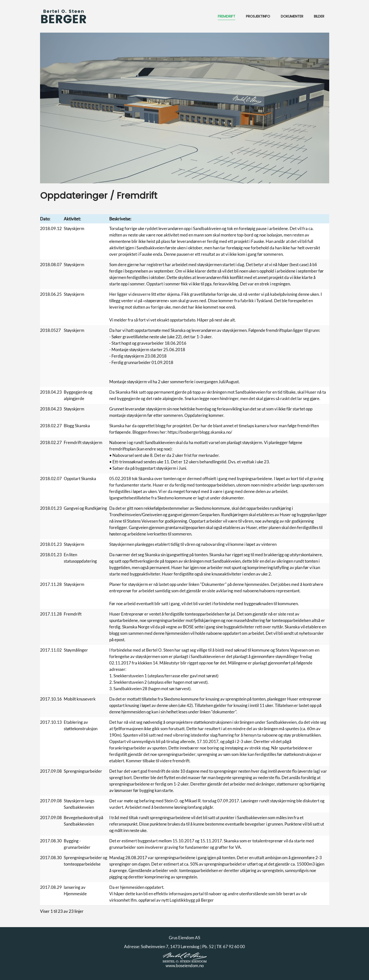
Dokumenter (292, 16)
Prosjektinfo (258, 16)
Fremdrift (227, 16)
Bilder (319, 16)
